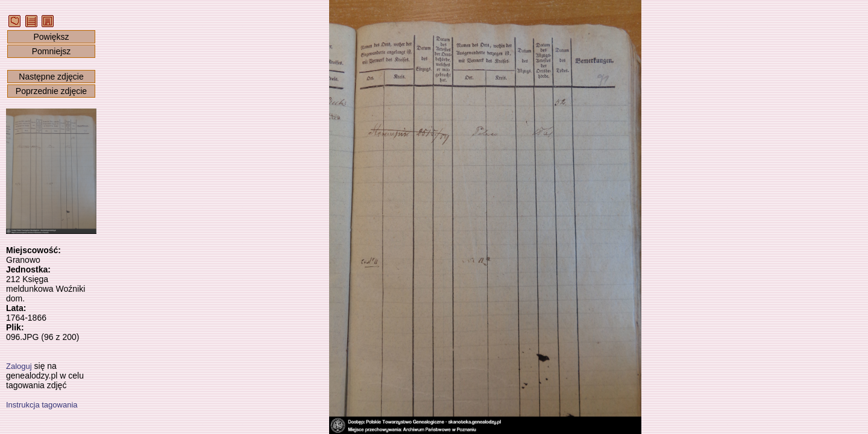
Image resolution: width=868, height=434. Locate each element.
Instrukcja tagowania (42, 405)
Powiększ (51, 37)
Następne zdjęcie (51, 77)
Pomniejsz (52, 51)
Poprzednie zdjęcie (51, 91)
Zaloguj (19, 366)
